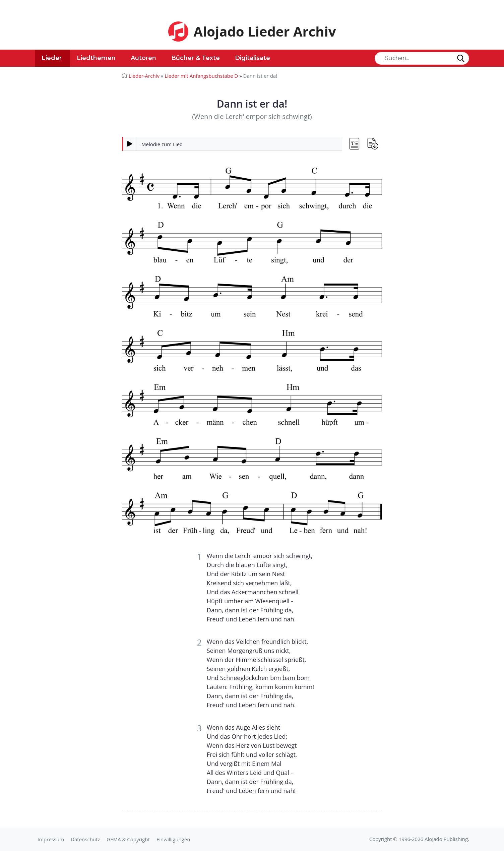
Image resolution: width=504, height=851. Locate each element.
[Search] (422, 58)
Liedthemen (96, 58)
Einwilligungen (173, 839)
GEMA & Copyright (128, 839)
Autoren (143, 58)
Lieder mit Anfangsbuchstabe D (201, 76)
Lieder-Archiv (144, 76)
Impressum (51, 839)
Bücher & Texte (196, 58)
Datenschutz (85, 839)
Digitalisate (253, 58)
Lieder (52, 58)
